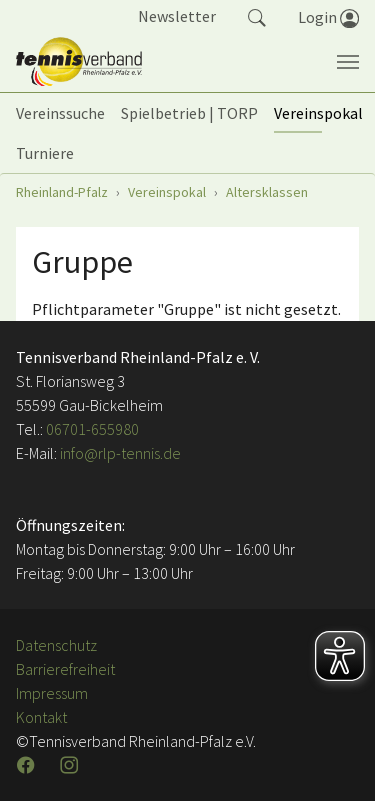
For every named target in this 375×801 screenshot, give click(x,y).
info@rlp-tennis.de (119, 453)
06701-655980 (92, 429)
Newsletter (177, 16)
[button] (257, 16)
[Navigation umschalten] (348, 62)
